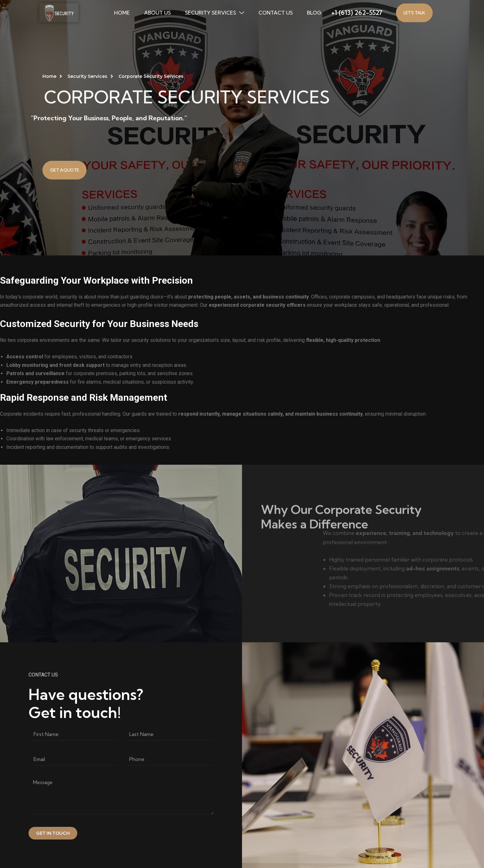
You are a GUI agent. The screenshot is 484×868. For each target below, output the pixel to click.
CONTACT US (276, 13)
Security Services (215, 13)
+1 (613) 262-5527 (357, 13)
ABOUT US (157, 13)
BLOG (314, 13)
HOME (122, 13)
